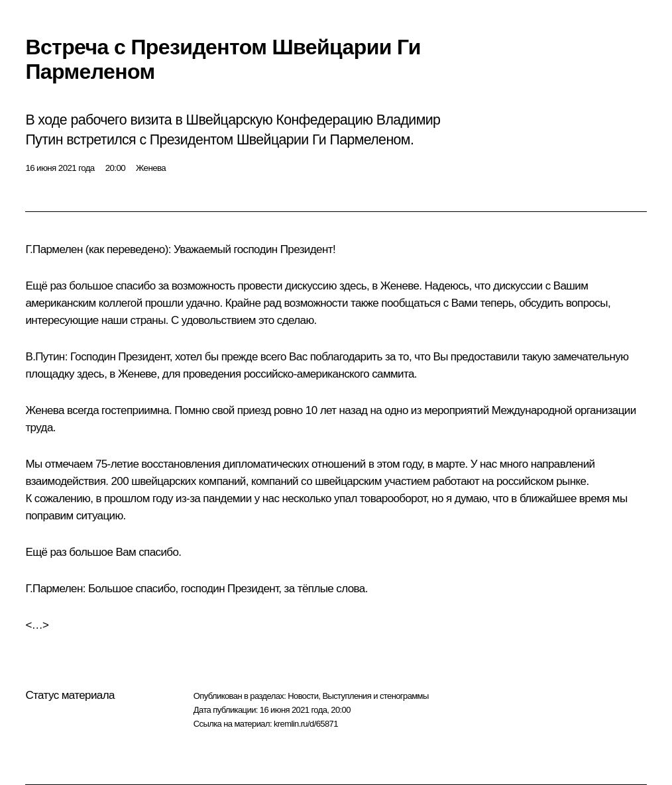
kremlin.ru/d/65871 (306, 724)
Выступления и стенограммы (375, 696)
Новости (303, 696)
